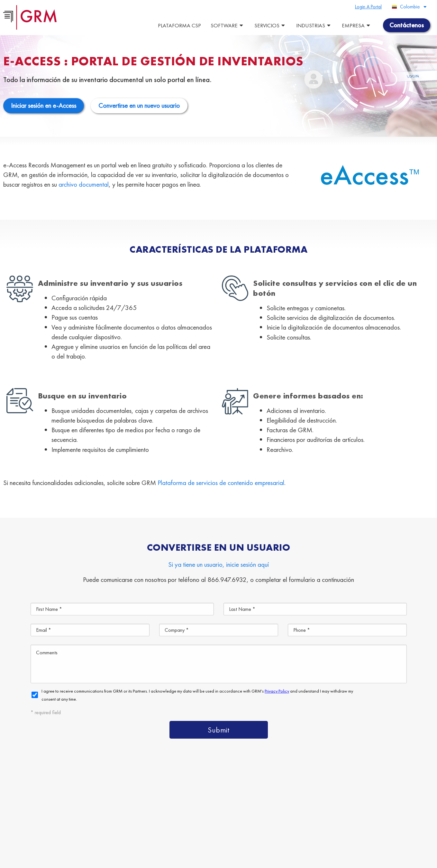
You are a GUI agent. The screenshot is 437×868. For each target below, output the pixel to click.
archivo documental (84, 184)
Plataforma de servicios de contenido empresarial (221, 483)
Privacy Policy (167, 860)
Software (228, 25)
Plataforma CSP (179, 25)
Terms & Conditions (133, 860)
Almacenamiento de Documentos (154, 820)
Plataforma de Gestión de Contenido (138, 805)
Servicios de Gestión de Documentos (246, 805)
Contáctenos (232, 834)
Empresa (357, 25)
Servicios (270, 25)
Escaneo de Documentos (241, 820)
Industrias (314, 25)
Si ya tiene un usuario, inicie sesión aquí (218, 564)
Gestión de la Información (169, 834)
